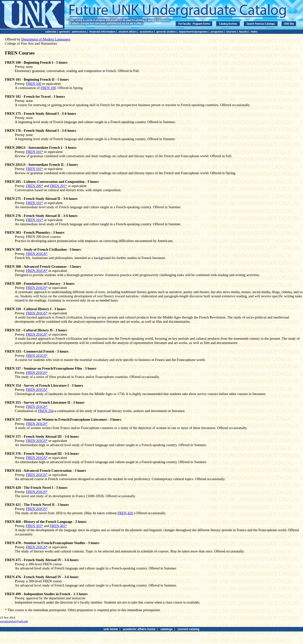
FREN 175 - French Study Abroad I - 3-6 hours (41, 114)
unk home (111, 629)
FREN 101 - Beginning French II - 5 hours (37, 79)
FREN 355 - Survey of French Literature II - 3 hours (45, 402)
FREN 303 (34, 526)
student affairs (128, 32)
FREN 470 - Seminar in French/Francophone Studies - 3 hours (52, 543)
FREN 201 (57, 186)
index (254, 32)
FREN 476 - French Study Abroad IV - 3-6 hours (42, 577)
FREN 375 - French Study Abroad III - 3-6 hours (42, 436)
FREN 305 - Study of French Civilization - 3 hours (43, 249)
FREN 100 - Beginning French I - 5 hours (36, 62)
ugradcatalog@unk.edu (14, 621)
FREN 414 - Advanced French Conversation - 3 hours (45, 471)
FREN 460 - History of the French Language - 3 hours (46, 522)
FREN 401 (57, 526)
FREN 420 (125, 513)
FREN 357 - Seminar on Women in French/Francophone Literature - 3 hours (63, 419)
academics (146, 32)
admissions (79, 32)
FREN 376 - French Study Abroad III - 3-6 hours (42, 454)
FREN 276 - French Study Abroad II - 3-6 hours (41, 216)
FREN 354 (46, 411)
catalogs (167, 629)
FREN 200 (34, 186)
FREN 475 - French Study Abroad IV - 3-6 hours (42, 560)
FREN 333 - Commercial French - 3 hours (37, 351)
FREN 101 (34, 152)
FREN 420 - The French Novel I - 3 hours (36, 488)
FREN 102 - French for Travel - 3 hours (35, 96)
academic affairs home (139, 629)
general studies (166, 32)
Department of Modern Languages (46, 39)
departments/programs (193, 32)
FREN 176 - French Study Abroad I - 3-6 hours (41, 131)
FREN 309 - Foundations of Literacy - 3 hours (40, 284)
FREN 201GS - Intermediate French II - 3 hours (41, 165)
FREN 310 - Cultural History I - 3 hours (35, 309)
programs (217, 32)
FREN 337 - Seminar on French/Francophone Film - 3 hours (51, 368)
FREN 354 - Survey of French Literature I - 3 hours (44, 385)
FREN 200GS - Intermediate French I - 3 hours (41, 148)
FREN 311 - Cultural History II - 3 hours (36, 330)
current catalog (189, 629)
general (64, 32)
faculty (243, 32)
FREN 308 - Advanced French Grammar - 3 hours (43, 266)
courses (231, 32)
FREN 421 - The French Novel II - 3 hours (37, 505)
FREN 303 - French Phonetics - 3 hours (35, 232)
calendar (51, 32)
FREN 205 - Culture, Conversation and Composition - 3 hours (52, 182)
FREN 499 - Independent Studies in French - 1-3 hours (46, 594)
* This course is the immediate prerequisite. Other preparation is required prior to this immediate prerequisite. (83, 610)
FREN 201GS (36, 254)
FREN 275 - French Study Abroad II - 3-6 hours (41, 199)
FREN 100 (34, 84)
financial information (102, 32)
